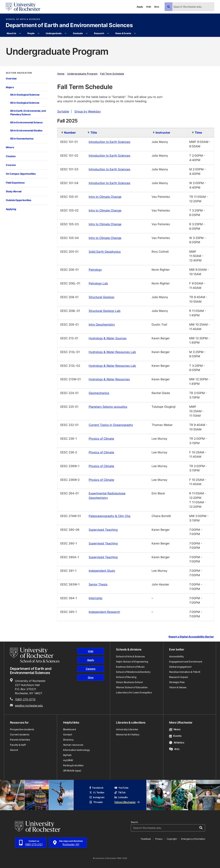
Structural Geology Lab (105, 311)
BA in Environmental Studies (26, 130)
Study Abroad (14, 191)
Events (175, 736)
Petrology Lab (98, 283)
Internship (95, 598)
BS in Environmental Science (26, 122)
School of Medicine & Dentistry (133, 672)
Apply (140, 7)
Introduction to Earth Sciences (109, 142)
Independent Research (104, 612)
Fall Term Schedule (112, 74)
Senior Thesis (98, 584)
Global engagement (180, 667)
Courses (11, 165)
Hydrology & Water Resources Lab (112, 352)
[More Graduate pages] (87, 33)
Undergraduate (54, 33)
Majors (10, 87)
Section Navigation (19, 73)
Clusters (11, 156)
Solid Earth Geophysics (105, 251)
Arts (174, 749)
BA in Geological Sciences (25, 95)
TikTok (120, 792)
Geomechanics (99, 393)
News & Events (123, 33)
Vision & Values (178, 687)
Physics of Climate (101, 438)
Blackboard (70, 729)
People (31, 33)
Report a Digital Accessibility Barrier (191, 637)
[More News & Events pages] (135, 33)
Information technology (76, 750)
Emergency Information (193, 839)
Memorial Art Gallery (128, 734)
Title (94, 132)
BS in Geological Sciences (25, 103)
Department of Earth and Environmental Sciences (69, 25)
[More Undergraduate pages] (66, 33)
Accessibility (176, 656)
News (175, 729)
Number (70, 132)
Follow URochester (127, 802)
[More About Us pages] (20, 33)
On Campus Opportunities (21, 174)
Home (61, 74)
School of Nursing (126, 677)
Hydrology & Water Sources (108, 338)
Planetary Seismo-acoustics (108, 407)
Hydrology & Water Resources (109, 379)
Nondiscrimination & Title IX (185, 672)
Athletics (177, 743)
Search (134, 822)
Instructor (163, 132)
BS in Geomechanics (22, 139)
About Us (11, 33)
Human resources (73, 745)
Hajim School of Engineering (132, 662)
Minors (10, 147)
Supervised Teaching (103, 530)
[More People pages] (38, 33)
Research (99, 33)
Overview (11, 78)
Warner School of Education (132, 687)
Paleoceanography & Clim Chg (109, 516)
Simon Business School (129, 682)
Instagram (97, 797)
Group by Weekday (88, 111)
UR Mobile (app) (72, 770)
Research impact (179, 677)
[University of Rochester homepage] (23, 7)
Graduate (78, 33)
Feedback (146, 839)
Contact (68, 734)
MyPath (67, 755)
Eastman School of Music (130, 667)
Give (157, 7)
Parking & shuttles (73, 765)
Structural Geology (101, 297)
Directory (68, 740)
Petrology (95, 269)
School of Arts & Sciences (23, 19)
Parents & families (20, 740)
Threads (96, 802)
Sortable (63, 111)
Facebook (96, 788)
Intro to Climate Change (105, 197)
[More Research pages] (108, 33)
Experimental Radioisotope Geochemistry (107, 495)
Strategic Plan (177, 682)
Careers (91, 669)
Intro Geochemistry (102, 324)
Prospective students (22, 729)
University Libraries (127, 729)
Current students (20, 734)
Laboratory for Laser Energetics (134, 692)
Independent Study (102, 571)
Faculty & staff (18, 745)
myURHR (68, 760)
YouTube (121, 788)
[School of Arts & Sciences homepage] (35, 655)
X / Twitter (97, 792)
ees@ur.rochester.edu (29, 706)
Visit (149, 7)
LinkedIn (121, 797)
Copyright (172, 839)
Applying (11, 209)
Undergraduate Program (82, 74)
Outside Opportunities (18, 200)
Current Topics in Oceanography (111, 425)
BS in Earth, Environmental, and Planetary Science (28, 113)
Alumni (14, 750)
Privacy (159, 839)
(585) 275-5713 (25, 699)
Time (198, 132)
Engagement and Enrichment (186, 662)
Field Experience (15, 183)
